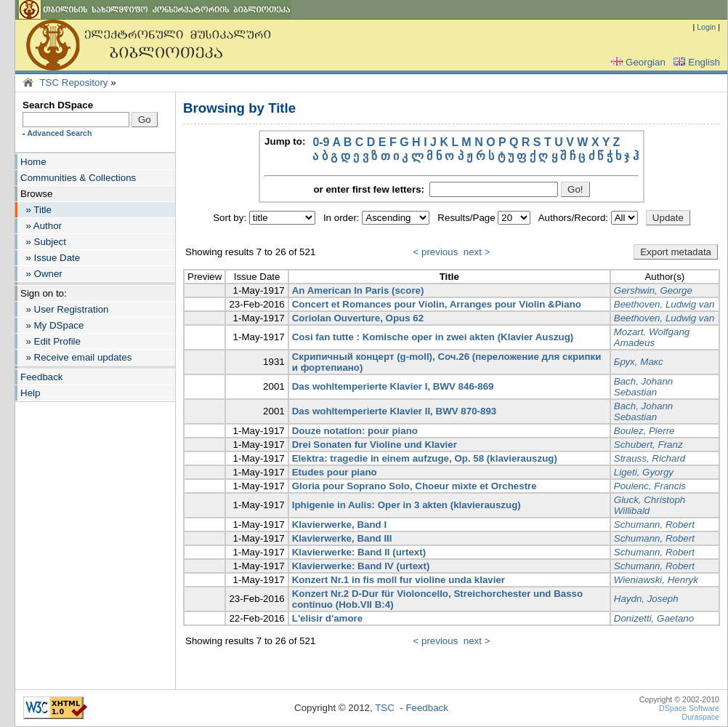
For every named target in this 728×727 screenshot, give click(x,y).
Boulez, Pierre (644, 431)
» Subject (43, 242)
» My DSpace (52, 325)
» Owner (41, 274)
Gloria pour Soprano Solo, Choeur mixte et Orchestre (414, 486)
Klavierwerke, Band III (342, 538)
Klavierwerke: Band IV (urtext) (361, 566)
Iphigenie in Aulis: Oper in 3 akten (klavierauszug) (407, 505)
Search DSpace (58, 105)
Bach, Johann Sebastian (644, 387)
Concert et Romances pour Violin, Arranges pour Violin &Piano (437, 304)
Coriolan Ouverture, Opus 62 (358, 318)
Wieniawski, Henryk (656, 580)
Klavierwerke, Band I (339, 525)
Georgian (637, 62)
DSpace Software (689, 708)
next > (477, 252)
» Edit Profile (50, 341)
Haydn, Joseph (646, 599)
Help (30, 393)
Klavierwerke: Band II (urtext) (359, 552)
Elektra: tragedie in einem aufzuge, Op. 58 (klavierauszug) (425, 458)
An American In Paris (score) (358, 290)
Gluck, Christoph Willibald (650, 505)
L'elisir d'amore (327, 618)
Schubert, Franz (648, 445)
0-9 (321, 142)
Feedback (42, 377)
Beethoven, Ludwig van (664, 304)
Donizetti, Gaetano (654, 618)
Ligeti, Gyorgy (644, 472)
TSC (385, 708)
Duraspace (700, 717)
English (695, 62)
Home (33, 162)
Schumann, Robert (654, 525)
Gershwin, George (653, 290)
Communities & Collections (78, 178)
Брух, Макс (639, 362)
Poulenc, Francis (650, 486)
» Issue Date (50, 258)
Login (706, 27)
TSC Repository (73, 83)
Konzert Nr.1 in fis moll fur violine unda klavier (399, 580)
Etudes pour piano (335, 472)
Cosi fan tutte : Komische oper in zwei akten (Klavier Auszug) (433, 337)
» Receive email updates (76, 357)
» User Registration (64, 309)
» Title (36, 210)
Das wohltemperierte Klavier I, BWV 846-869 (393, 386)
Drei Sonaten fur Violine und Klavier (375, 445)
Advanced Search (59, 133)
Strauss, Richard (650, 458)
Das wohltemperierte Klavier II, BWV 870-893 (395, 411)
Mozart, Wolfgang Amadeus (652, 337)
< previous (436, 252)
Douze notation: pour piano (355, 431)
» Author (41, 226)
